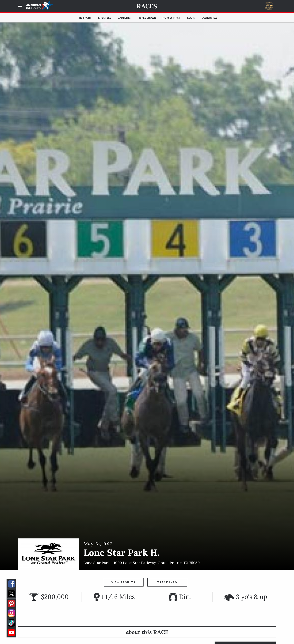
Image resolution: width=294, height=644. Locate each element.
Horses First (172, 18)
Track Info (167, 582)
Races (147, 6)
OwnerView (209, 18)
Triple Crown (147, 18)
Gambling (124, 18)
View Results (124, 582)
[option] (147, 296)
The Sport (84, 18)
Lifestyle (105, 18)
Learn (191, 18)
